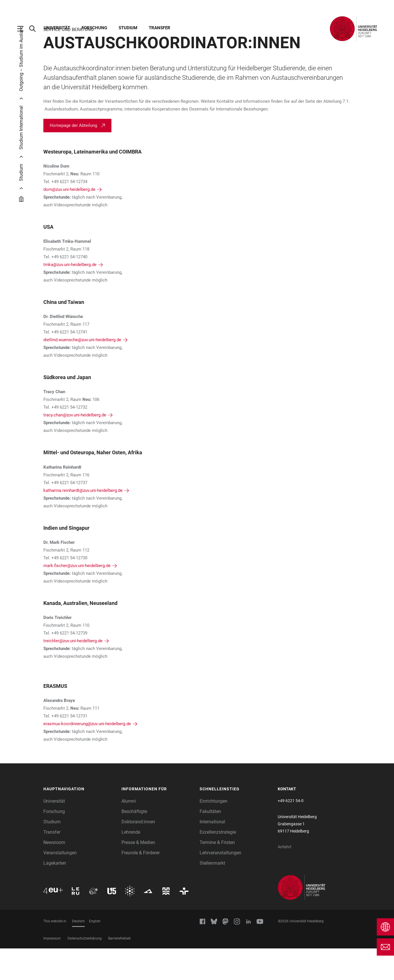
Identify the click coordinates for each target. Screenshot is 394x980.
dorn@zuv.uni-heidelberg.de (69, 221)
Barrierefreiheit (119, 970)
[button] (80, 821)
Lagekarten (55, 895)
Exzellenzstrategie (218, 864)
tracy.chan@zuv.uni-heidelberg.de (75, 447)
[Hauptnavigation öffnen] (23, 29)
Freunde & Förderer (141, 884)
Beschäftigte (134, 843)
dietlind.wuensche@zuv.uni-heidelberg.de (82, 371)
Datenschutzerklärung (85, 970)
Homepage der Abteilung (73, 157)
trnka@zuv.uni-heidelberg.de (70, 296)
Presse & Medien (138, 874)
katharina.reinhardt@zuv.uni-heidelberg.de (83, 522)
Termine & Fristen (217, 874)
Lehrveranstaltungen (220, 884)
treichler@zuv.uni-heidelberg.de (73, 672)
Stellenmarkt (212, 895)
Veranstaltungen (60, 884)
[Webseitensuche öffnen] (35, 29)
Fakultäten (210, 843)
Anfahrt (285, 878)
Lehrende (131, 864)
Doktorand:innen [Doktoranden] (138, 853)
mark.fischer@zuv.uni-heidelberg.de (77, 597)
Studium (128, 28)
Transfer (160, 28)
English (95, 953)
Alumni (129, 833)
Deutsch (78, 953)
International (212, 853)
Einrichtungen (214, 833)
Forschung (94, 28)
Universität (57, 28)
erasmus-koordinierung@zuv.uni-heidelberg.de (87, 755)
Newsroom (54, 874)
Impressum (52, 970)
